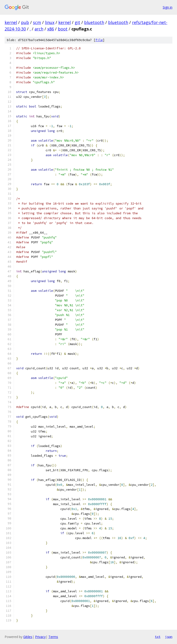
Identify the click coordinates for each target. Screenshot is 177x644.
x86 (51, 29)
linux (50, 22)
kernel (11, 22)
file (99, 40)
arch (39, 29)
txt (158, 637)
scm (37, 22)
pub (25, 22)
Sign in (168, 7)
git (77, 22)
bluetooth (94, 22)
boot (63, 29)
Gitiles (28, 637)
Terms (53, 637)
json (169, 637)
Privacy (40, 637)
